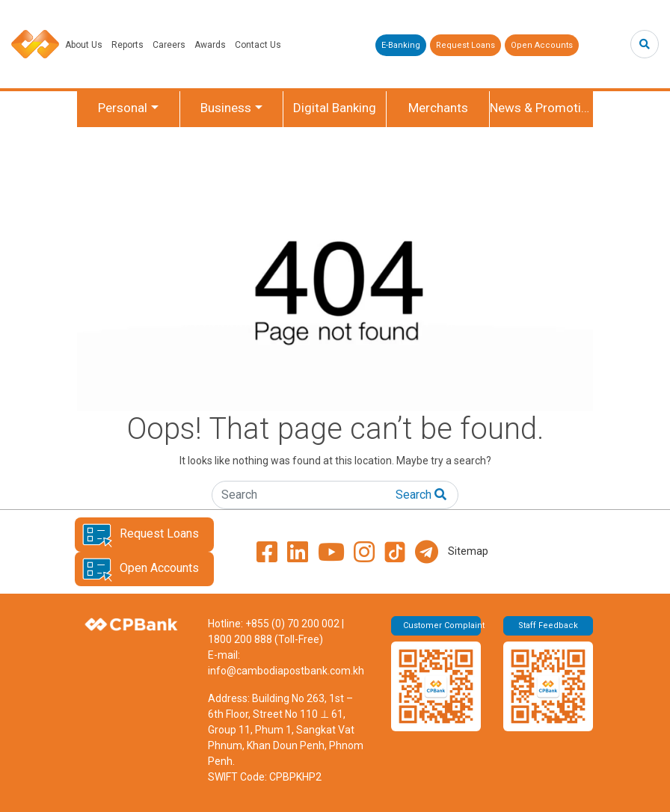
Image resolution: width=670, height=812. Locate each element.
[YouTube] (331, 552)
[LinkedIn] (298, 552)
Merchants (438, 108)
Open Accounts (542, 45)
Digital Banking (335, 108)
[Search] (645, 44)
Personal (123, 108)
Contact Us (258, 45)
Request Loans (465, 45)
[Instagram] (364, 552)
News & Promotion (541, 108)
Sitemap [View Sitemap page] (468, 551)
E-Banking (401, 45)
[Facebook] (267, 552)
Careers (169, 45)
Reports (127, 45)
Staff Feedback (548, 625)
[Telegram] (427, 552)
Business (226, 108)
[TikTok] (395, 551)
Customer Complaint (442, 625)
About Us (84, 45)
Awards (210, 45)
